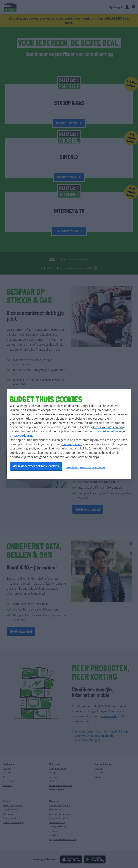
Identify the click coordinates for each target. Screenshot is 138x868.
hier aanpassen (72, 444)
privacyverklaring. (22, 436)
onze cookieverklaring (108, 431)
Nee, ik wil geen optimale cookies (86, 467)
